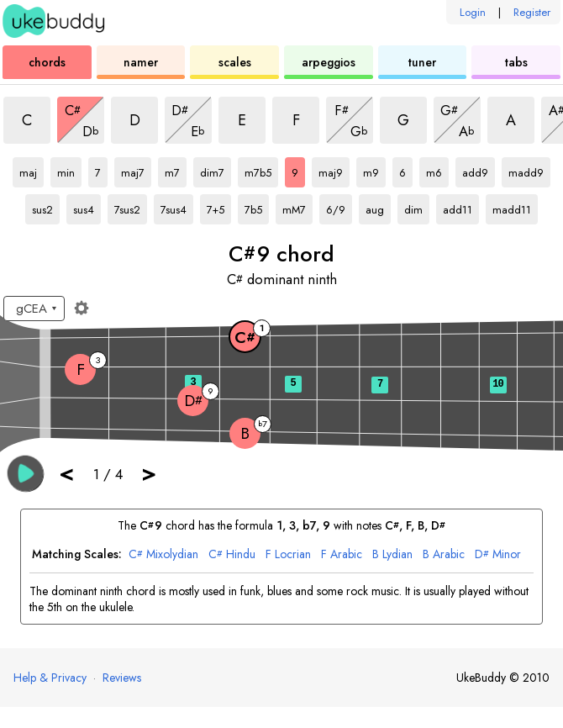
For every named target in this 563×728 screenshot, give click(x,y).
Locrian (288, 554)
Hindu (232, 554)
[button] (26, 474)
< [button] (66, 473)
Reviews (122, 678)
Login (473, 12)
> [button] (149, 473)
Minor (498, 554)
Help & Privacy (50, 678)
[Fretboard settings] (82, 308)
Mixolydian (163, 554)
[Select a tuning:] (34, 309)
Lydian (392, 554)
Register (532, 12)
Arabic (342, 554)
